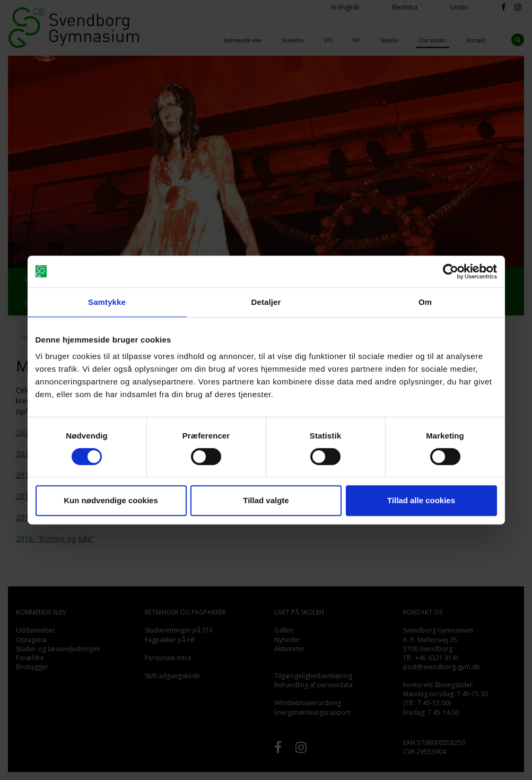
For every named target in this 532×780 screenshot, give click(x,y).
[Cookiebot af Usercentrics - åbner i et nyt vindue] (451, 271)
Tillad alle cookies (421, 500)
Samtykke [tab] (107, 302)
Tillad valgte (266, 500)
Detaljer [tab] (266, 302)
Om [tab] (425, 302)
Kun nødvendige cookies (111, 500)
